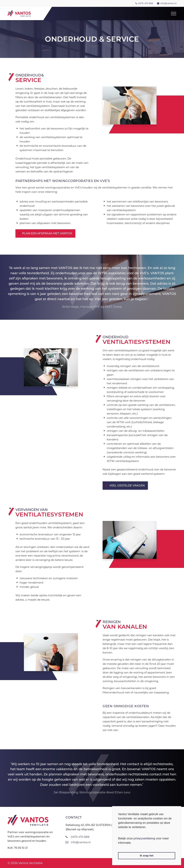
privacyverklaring (144, 838)
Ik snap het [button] (147, 856)
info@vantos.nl (168, 3)
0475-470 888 (146, 3)
